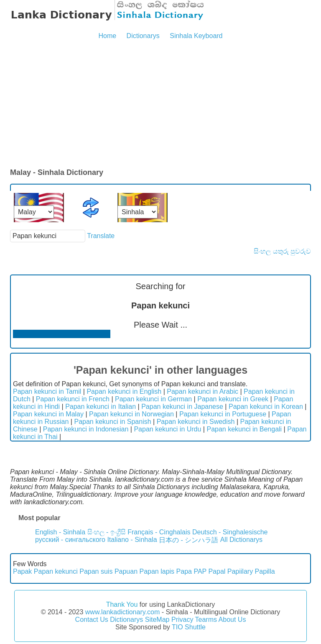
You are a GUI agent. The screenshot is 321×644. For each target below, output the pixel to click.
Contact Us (92, 620)
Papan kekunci (56, 571)
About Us (232, 620)
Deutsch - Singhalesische (230, 532)
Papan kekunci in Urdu (167, 429)
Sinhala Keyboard (196, 36)
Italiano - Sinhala (132, 540)
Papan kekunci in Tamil (47, 391)
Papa (184, 571)
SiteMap (157, 620)
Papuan (126, 571)
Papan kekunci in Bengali (244, 429)
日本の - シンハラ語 (189, 540)
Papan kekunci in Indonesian (86, 429)
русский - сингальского (70, 540)
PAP (200, 571)
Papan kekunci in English (124, 391)
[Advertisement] (160, 105)
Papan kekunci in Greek (233, 399)
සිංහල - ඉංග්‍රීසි (107, 532)
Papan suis (96, 571)
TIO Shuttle (189, 627)
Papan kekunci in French (73, 399)
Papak (22, 571)
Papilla (265, 571)
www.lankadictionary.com (122, 612)
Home (107, 36)
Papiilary (240, 571)
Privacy (182, 620)
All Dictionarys (241, 540)
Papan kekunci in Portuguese (223, 414)
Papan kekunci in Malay (48, 414)
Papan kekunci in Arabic (203, 391)
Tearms (206, 620)
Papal (217, 571)
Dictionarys (143, 36)
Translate (101, 236)
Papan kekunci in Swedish (196, 422)
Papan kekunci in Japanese (182, 407)
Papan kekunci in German (153, 399)
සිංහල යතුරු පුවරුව (282, 251)
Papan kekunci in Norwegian (131, 414)
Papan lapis (157, 571)
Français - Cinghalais (159, 532)
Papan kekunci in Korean (266, 407)
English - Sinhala (60, 532)
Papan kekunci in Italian (101, 407)
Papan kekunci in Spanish (112, 422)
